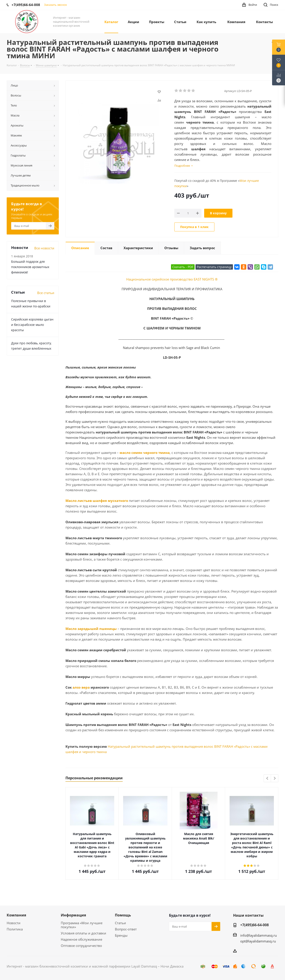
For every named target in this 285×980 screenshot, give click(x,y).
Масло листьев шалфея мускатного (97, 501)
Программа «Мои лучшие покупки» (82, 925)
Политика (15, 929)
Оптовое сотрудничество (81, 946)
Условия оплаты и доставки (83, 933)
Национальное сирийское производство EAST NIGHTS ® (172, 279)
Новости (14, 923)
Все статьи (46, 293)
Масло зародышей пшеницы (91, 629)
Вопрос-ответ (126, 929)
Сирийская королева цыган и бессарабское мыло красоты (32, 325)
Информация (73, 915)
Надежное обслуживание (81, 939)
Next (275, 779)
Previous (268, 779)
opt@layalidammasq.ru (258, 941)
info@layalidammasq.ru (259, 935)
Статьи (120, 923)
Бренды (121, 935)
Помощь (123, 915)
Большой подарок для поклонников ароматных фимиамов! (30, 267)
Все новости (44, 248)
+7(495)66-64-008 (254, 925)
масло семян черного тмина (145, 453)
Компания (16, 915)
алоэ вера (81, 687)
